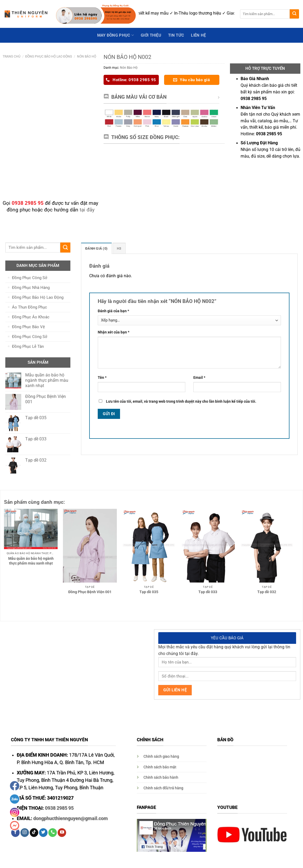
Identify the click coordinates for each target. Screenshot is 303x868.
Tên (102, 377)
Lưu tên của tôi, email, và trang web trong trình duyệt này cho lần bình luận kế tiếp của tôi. (181, 401)
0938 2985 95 (59, 808)
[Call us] (53, 833)
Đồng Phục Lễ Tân (28, 346)
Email (199, 377)
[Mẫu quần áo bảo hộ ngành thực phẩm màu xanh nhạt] (31, 529)
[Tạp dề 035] (149, 546)
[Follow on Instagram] (25, 833)
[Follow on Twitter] (43, 833)
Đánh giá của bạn (113, 311)
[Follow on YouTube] (62, 833)
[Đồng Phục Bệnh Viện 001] (90, 546)
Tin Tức (176, 35)
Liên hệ (198, 35)
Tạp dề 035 (149, 592)
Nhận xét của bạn (114, 332)
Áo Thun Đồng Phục (29, 307)
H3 (117, 248)
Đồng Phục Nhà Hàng (31, 288)
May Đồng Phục (116, 35)
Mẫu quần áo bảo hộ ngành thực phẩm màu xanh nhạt (31, 561)
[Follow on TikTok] (34, 833)
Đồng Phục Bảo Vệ (28, 327)
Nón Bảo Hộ (87, 56)
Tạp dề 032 (267, 592)
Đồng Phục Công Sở (30, 278)
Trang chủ (12, 56)
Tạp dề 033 (208, 592)
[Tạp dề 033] (208, 546)
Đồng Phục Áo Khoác (31, 317)
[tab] (95, 248)
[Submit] (294, 14)
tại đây (87, 210)
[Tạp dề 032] (267, 546)
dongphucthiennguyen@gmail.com (71, 818)
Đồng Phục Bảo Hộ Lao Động (49, 56)
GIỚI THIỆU (151, 35)
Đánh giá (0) (95, 248)
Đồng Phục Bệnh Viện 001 (90, 592)
